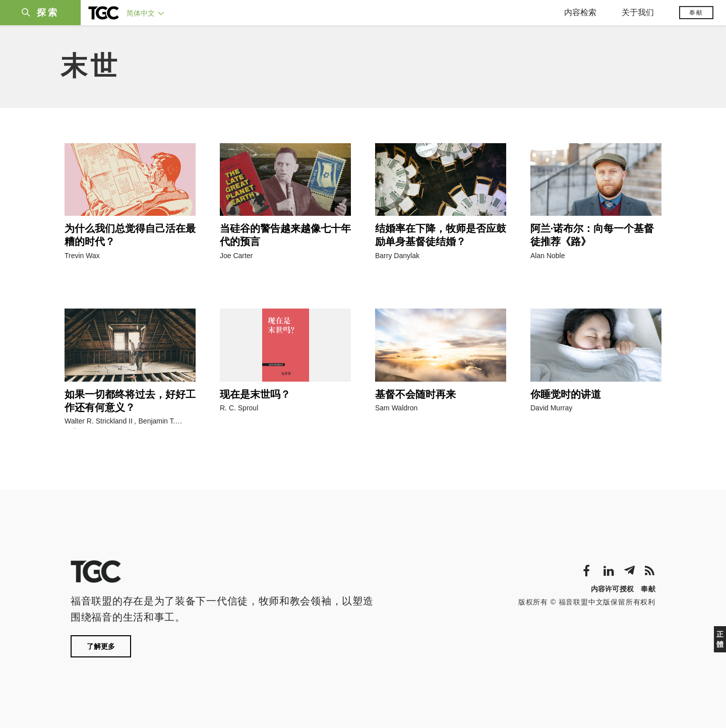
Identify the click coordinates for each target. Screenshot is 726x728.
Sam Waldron (396, 408)
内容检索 (580, 12)
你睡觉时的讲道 (566, 394)
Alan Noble (548, 256)
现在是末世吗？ (255, 394)
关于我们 (638, 12)
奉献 (696, 13)
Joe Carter (236, 256)
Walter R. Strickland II (99, 421)
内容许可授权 (613, 589)
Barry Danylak (397, 256)
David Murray (551, 408)
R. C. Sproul (239, 408)
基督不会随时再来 (415, 394)
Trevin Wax (82, 256)
